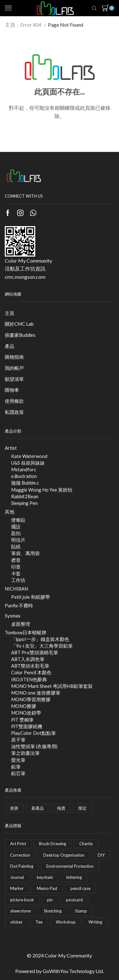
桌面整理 (21, 624)
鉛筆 (16, 767)
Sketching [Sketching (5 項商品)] (53, 911)
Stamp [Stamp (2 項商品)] (81, 911)
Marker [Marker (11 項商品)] (17, 888)
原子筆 (18, 740)
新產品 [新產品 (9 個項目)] (38, 808)
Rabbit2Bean (25, 496)
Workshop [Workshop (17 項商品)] (66, 922)
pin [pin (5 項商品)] (50, 900)
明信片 (18, 540)
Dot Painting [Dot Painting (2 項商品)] (22, 866)
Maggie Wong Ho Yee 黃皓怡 (42, 490)
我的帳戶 (14, 368)
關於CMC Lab (19, 324)
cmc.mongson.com (25, 277)
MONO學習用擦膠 (31, 699)
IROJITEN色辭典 (29, 679)
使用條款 (14, 401)
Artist (11, 448)
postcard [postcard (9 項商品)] (74, 900)
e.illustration (24, 476)
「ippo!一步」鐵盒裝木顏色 (40, 639)
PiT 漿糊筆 (22, 720)
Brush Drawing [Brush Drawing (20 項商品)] (53, 844)
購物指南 (14, 357)
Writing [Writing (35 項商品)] (95, 922)
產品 (10, 346)
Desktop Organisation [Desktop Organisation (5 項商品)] (64, 855)
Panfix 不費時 (19, 605)
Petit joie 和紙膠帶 (30, 597)
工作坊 (18, 580)
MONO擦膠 (24, 706)
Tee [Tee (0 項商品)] (39, 922)
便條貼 (18, 520)
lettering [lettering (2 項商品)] (74, 877)
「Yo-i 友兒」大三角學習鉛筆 (42, 646)
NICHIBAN (16, 589)
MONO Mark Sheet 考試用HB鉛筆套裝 (52, 686)
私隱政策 (14, 412)
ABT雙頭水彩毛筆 (30, 666)
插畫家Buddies (20, 335)
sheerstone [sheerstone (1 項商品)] (20, 911)
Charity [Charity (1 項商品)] (86, 844)
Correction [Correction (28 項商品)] (20, 855)
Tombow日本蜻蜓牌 (26, 632)
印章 (16, 567)
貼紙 (16, 546)
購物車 (12, 390)
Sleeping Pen (24, 503)
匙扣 (16, 533)
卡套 (16, 573)
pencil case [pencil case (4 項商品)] (80, 888)
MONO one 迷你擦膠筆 (36, 693)
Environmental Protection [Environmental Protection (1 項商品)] (70, 866)
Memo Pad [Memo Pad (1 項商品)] (47, 888)
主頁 (10, 25)
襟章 (16, 560)
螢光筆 (18, 760)
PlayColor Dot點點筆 (33, 733)
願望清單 (14, 379)
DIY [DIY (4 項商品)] (101, 855)
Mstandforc (24, 469)
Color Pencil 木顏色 (31, 672)
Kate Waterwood (29, 456)
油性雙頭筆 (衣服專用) (34, 746)
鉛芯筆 (18, 773)
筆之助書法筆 (25, 753)
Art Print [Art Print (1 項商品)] (18, 844)
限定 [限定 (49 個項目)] (83, 808)
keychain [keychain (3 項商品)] (45, 877)
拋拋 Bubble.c (25, 483)
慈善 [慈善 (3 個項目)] (14, 808)
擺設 (16, 526)
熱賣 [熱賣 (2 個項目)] (61, 808)
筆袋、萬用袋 (25, 553)
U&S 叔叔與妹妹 (28, 463)
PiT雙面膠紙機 (27, 726)
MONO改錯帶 (26, 713)
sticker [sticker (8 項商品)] (16, 922)
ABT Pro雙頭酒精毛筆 (35, 652)
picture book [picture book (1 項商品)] (22, 900)
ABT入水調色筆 (28, 659)
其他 (10, 512)
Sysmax (13, 616)
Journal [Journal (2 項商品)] (17, 877)
